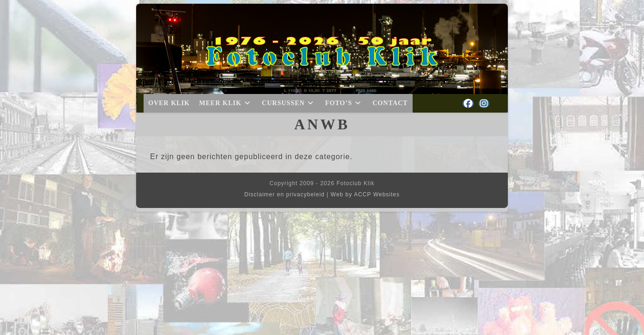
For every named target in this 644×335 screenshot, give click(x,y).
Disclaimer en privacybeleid (285, 194)
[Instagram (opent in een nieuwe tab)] (484, 104)
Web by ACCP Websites (365, 194)
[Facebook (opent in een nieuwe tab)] (468, 104)
